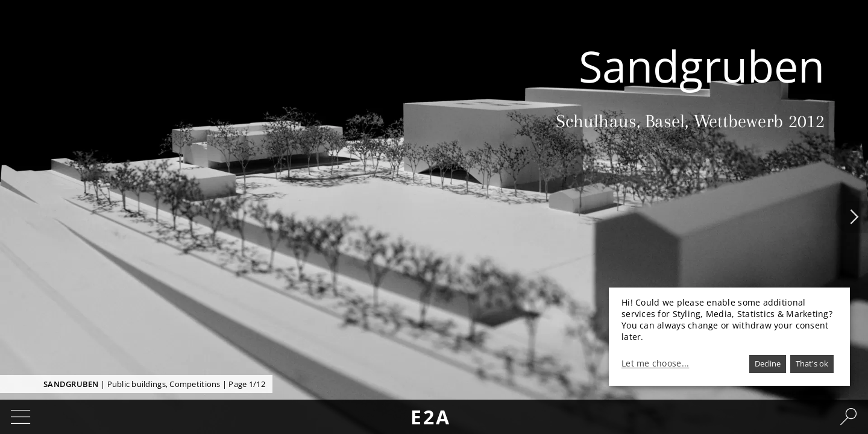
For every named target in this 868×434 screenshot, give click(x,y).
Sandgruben (71, 384)
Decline (768, 363)
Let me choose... (655, 363)
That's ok (812, 363)
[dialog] (729, 337)
